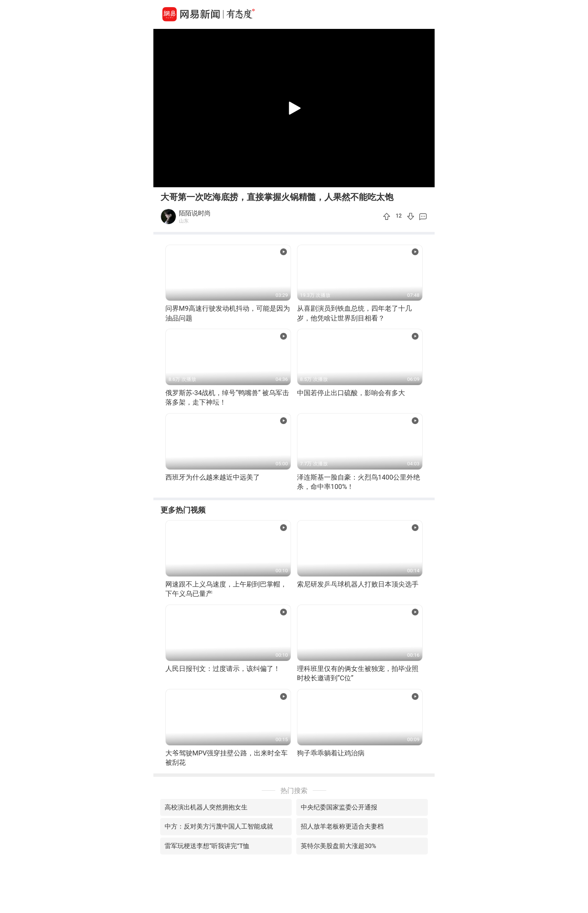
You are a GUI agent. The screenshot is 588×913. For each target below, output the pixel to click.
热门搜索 (294, 790)
